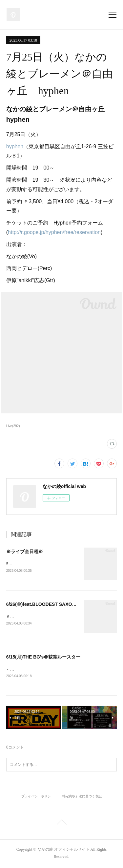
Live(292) (13, 426)
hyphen (15, 146)
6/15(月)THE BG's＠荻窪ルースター (43, 658)
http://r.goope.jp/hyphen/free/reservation (54, 232)
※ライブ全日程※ (25, 552)
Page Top (61, 824)
